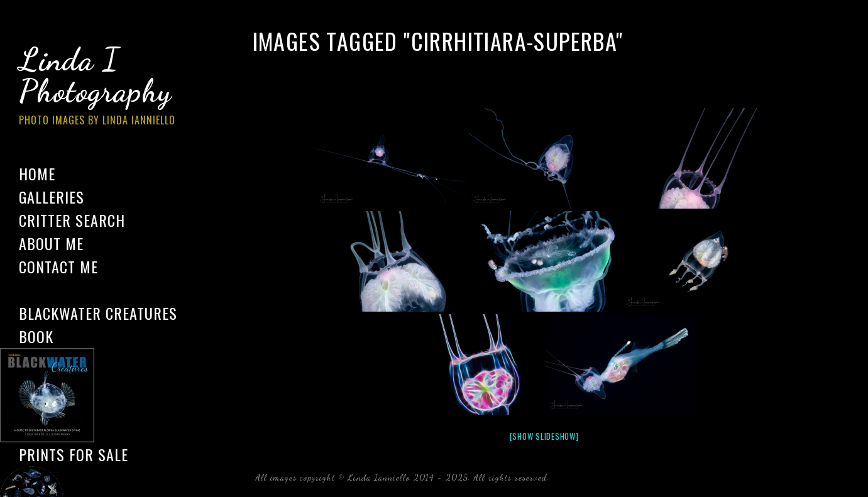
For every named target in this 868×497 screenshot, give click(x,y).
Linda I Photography (107, 87)
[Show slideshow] (544, 436)
